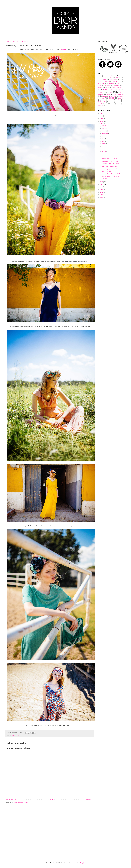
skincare (121, 98)
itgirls (100, 87)
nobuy (120, 92)
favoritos (101, 83)
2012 (102, 192)
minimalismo (101, 92)
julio (103, 139)
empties (100, 82)
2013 (102, 190)
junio (103, 141)
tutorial (100, 104)
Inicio (51, 799)
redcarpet (121, 96)
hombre (100, 85)
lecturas (108, 87)
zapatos (119, 104)
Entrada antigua (89, 799)
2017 (102, 124)
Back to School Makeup (108, 156)
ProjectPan (114, 96)
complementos (102, 80)
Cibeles (110, 78)
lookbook (14, 735)
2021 (102, 113)
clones (118, 78)
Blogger (82, 863)
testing (119, 100)
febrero (104, 151)
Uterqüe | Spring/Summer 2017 (110, 169)
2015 (102, 184)
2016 (102, 182)
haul (119, 83)
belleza (112, 76)
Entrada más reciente (12, 799)
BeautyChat (106, 76)
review (102, 98)
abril (103, 146)
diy (120, 80)
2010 (102, 197)
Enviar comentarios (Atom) (20, 803)
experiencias (116, 81)
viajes (112, 104)
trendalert (111, 102)
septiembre (105, 133)
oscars (115, 94)
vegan (106, 104)
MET (120, 90)
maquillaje (107, 89)
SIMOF (112, 98)
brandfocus (101, 78)
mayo (103, 144)
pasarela (121, 94)
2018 (102, 121)
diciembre (105, 126)
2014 (102, 187)
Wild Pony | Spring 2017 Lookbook (111, 164)
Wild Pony (64, 50)
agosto (104, 136)
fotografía (111, 83)
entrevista (107, 82)
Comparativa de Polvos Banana (110, 161)
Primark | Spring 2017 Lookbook (110, 159)
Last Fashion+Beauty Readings (110, 166)
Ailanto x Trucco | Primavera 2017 (111, 174)
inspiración (115, 85)
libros (114, 87)
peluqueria (105, 96)
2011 (102, 195)
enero (103, 154)
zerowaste (101, 106)
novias (109, 94)
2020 (102, 116)
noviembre (105, 128)
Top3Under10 (102, 102)
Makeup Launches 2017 (108, 171)
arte (99, 76)
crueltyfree (113, 80)
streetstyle (110, 100)
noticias (101, 94)
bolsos (120, 76)
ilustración (106, 85)
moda (18, 735)
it (121, 85)
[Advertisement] (20, 834)
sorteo (103, 100)
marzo (104, 149)
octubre (104, 131)
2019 (102, 118)
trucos (118, 102)
